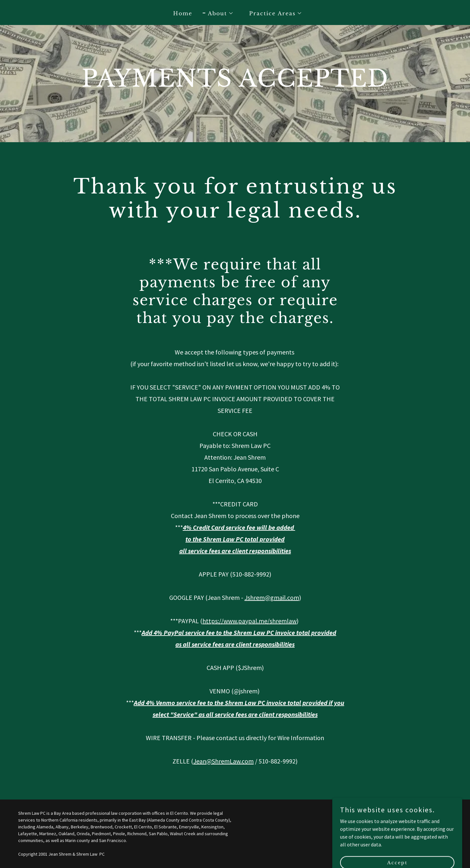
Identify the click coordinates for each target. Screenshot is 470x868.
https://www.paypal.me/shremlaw (249, 621)
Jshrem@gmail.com (272, 597)
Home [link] (183, 13)
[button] (218, 13)
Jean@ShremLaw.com (223, 761)
